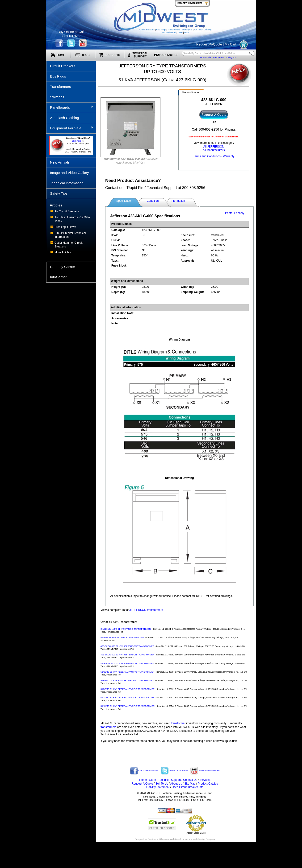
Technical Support (170, 780)
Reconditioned (169, 33)
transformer (178, 723)
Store (153, 780)
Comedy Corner (63, 267)
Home (143, 780)
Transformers (174, 30)
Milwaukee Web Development (174, 839)
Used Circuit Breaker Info (188, 787)
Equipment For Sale (70, 128)
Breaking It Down (65, 227)
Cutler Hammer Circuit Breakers (69, 245)
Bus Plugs (161, 30)
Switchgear (187, 30)
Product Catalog (208, 784)
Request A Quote (142, 784)
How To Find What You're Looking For (218, 58)
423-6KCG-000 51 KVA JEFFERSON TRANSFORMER (127, 655)
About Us (176, 784)
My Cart (230, 44)
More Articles (63, 252)
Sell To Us (162, 784)
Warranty (229, 156)
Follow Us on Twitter (174, 771)
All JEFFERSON (214, 147)
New (186, 33)
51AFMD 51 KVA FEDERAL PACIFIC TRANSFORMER (127, 680)
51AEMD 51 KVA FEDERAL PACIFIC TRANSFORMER (128, 672)
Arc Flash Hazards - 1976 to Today (72, 219)
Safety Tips (59, 193)
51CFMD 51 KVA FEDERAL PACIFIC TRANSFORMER (128, 698)
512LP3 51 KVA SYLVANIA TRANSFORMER (122, 638)
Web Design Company (204, 839)
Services (205, 780)
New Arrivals (60, 162)
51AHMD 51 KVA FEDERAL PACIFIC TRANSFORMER (128, 706)
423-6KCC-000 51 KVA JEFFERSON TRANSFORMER (127, 646)
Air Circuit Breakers (67, 211)
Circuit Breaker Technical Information (70, 235)
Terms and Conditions (207, 156)
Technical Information (67, 183)
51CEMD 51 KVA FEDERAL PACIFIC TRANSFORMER (128, 689)
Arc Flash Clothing (203, 30)
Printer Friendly (235, 213)
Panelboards (70, 107)
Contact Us (190, 780)
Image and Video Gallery (69, 173)
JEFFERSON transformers (146, 610)
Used (180, 33)
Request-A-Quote (209, 44)
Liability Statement (158, 787)
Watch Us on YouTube (205, 771)
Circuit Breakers (147, 30)
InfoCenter (58, 277)
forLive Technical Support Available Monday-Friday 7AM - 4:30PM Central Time (78, 145)
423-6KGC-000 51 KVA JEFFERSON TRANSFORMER (127, 663)
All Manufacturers (214, 150)
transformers (108, 727)
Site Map (190, 784)
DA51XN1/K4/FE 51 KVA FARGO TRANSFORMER (126, 629)
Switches (57, 97)
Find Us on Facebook (144, 771)
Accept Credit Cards (196, 833)
